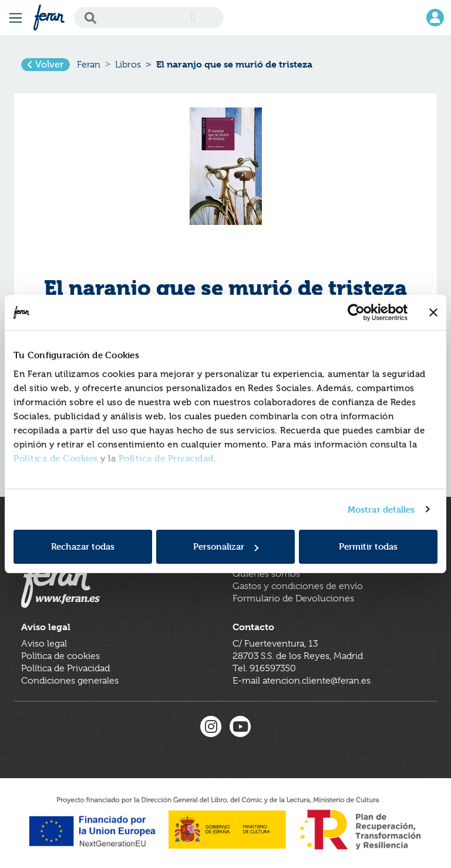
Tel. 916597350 (264, 668)
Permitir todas (368, 546)
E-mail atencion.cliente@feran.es (302, 681)
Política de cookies (60, 656)
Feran (89, 65)
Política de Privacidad (166, 458)
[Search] (149, 18)
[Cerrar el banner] (433, 312)
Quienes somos (266, 574)
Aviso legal (44, 644)
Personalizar (226, 546)
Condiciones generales (70, 681)
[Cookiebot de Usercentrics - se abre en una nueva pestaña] (356, 312)
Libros (128, 65)
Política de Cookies (56, 458)
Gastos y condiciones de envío (298, 586)
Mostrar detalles (381, 509)
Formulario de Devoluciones (293, 598)
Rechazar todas (83, 546)
